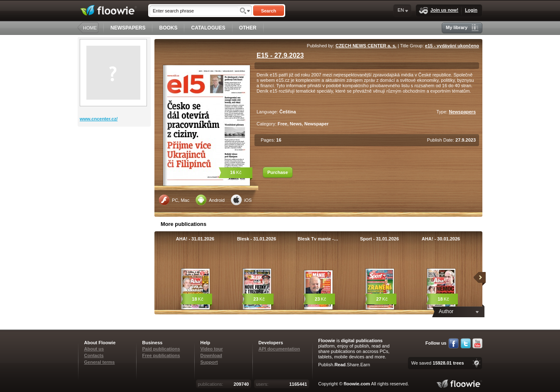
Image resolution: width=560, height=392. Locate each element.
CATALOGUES (208, 28)
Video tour (212, 349)
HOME (90, 28)
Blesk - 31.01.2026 (257, 239)
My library (462, 28)
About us (94, 349)
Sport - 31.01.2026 (379, 239)
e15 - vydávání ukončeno (452, 46)
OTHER (248, 28)
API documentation (279, 349)
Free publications (161, 355)
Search (269, 11)
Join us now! (439, 11)
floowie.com (357, 384)
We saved (437, 363)
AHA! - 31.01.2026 (195, 239)
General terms (100, 362)
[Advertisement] (115, 160)
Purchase (278, 172)
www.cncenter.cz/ (99, 119)
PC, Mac (174, 200)
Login (471, 10)
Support (209, 362)
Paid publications (161, 349)
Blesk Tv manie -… (318, 239)
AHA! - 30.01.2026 (441, 239)
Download (212, 355)
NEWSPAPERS (128, 28)
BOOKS (168, 28)
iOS (241, 200)
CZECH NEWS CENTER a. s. (366, 46)
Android (210, 200)
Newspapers (462, 112)
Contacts (94, 355)
